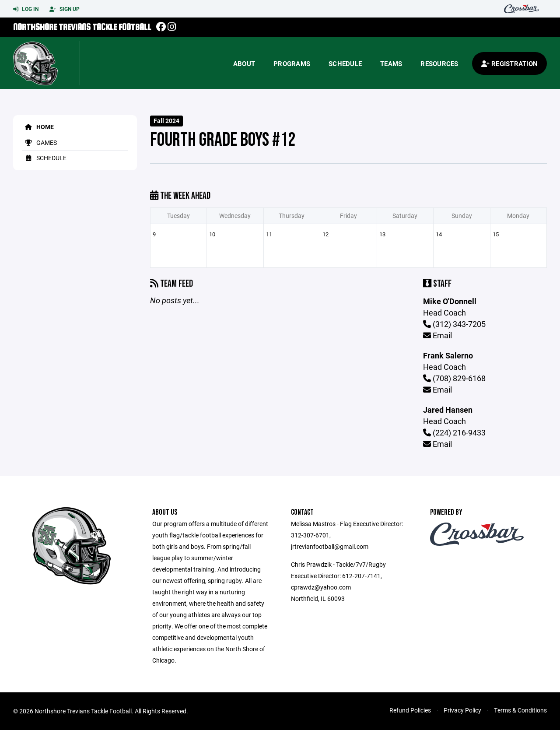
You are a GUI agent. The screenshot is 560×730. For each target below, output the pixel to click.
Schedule (345, 63)
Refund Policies (410, 710)
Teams (391, 63)
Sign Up (65, 9)
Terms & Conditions (520, 710)
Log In (26, 9)
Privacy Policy (462, 710)
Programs (292, 63)
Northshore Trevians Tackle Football (82, 27)
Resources (439, 63)
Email (437, 335)
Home (38, 127)
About (244, 63)
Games (39, 142)
